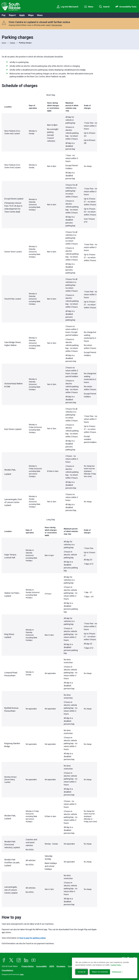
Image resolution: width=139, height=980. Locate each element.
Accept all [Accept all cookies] (82, 972)
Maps (31, 15)
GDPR (52, 966)
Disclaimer (61, 966)
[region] (49, 303)
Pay (4, 15)
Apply (22, 15)
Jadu (22, 974)
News (40, 15)
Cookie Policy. (116, 965)
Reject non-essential (100, 972)
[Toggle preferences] (117, 972)
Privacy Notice (28, 966)
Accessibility (41, 966)
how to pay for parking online (33, 938)
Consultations (7, 970)
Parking (13, 43)
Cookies (71, 966)
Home (4, 43)
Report (12, 15)
